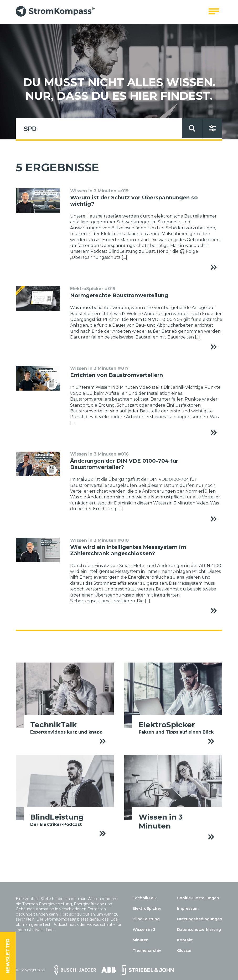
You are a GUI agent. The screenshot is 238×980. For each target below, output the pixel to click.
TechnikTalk (145, 898)
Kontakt (185, 940)
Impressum (188, 908)
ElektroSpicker (147, 908)
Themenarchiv (147, 951)
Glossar (184, 951)
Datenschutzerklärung (199, 930)
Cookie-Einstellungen (198, 898)
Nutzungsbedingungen (200, 919)
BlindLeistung (146, 919)
